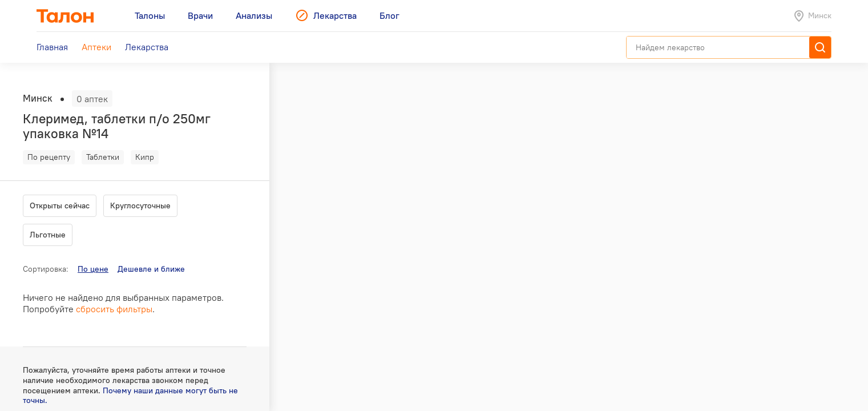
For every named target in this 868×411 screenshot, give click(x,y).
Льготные (48, 235)
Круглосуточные (140, 205)
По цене (93, 269)
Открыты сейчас (60, 205)
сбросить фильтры (114, 309)
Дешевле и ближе (151, 269)
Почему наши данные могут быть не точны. (130, 396)
